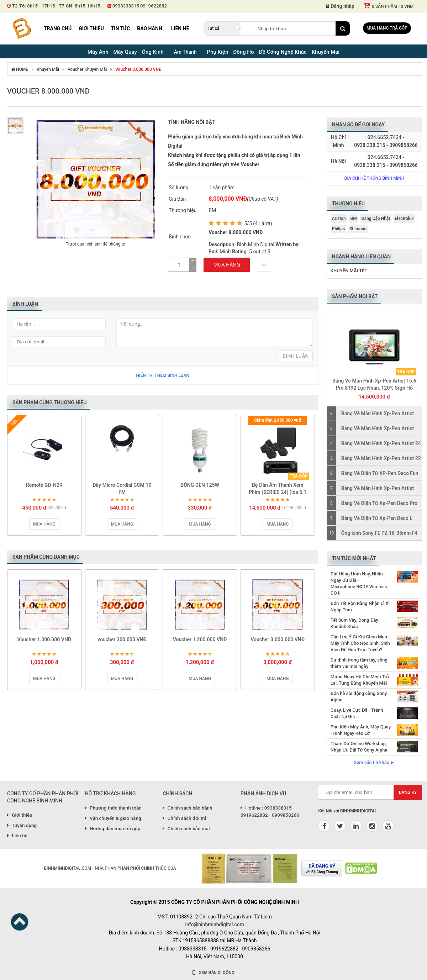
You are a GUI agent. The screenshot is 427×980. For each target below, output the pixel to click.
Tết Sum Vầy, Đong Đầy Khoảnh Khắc (354, 623)
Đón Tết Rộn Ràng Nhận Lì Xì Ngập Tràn (360, 607)
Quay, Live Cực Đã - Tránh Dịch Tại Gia (357, 713)
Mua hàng (44, 524)
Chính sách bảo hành (187, 808)
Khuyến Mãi (48, 69)
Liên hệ (180, 28)
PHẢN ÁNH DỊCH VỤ (263, 794)
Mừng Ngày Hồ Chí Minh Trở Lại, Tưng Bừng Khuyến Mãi (360, 680)
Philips (338, 229)
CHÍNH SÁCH (177, 794)
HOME (20, 69)
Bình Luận (296, 356)
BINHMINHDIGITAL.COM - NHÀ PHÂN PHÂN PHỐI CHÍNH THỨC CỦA (110, 868)
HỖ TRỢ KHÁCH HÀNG (110, 794)
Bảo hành (150, 28)
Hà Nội (338, 161)
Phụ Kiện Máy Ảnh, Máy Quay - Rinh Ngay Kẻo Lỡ (361, 730)
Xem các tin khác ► (374, 762)
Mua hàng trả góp (387, 28)
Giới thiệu (91, 28)
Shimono (358, 229)
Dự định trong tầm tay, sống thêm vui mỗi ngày (359, 663)
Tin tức (121, 28)
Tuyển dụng (22, 825)
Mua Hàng (227, 265)
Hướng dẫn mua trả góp (113, 828)
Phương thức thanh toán (113, 808)
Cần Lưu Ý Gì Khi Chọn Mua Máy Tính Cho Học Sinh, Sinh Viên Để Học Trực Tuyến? (360, 643)
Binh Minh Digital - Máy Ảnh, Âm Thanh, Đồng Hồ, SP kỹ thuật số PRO (21, 28)
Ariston (339, 218)
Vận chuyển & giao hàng (113, 818)
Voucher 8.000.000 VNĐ (138, 69)
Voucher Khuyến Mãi (87, 69)
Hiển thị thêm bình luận (163, 375)
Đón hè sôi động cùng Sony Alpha (359, 697)
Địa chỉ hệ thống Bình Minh (374, 178)
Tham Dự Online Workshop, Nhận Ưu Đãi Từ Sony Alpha (359, 747)
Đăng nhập (340, 6)
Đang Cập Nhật (376, 218)
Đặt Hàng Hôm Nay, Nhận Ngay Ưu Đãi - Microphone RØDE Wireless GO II (359, 583)
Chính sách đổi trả (184, 818)
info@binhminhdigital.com (214, 924)
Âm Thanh (185, 52)
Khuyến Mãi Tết (349, 271)
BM (354, 218)
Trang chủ (58, 28)
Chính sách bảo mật (186, 828)
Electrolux (404, 218)
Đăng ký (408, 792)
